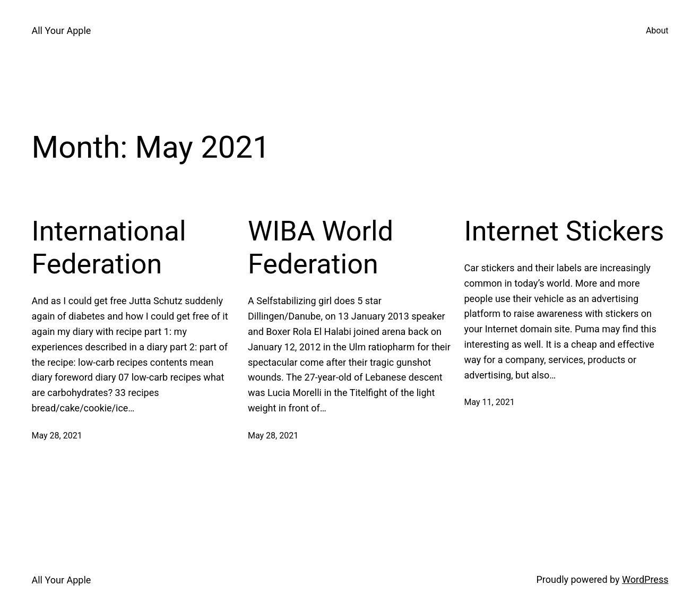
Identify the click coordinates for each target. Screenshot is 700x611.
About (657, 31)
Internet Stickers (564, 231)
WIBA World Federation (321, 248)
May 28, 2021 (57, 436)
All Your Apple (62, 31)
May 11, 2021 (490, 402)
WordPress (645, 579)
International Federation (109, 248)
